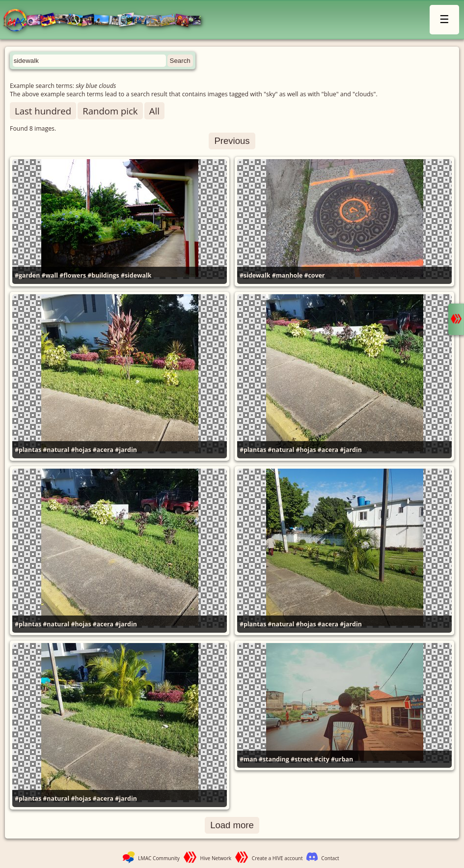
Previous (232, 141)
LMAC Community (159, 858)
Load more (232, 825)
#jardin (126, 450)
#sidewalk (136, 275)
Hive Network (216, 858)
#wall (50, 275)
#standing (274, 759)
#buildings (103, 275)
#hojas (81, 450)
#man (248, 759)
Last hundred (43, 111)
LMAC (107, 21)
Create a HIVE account (277, 858)
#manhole (287, 275)
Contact (330, 858)
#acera (103, 450)
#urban (342, 759)
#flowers (73, 275)
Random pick (110, 111)
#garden (27, 275)
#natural (56, 450)
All (154, 111)
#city (322, 759)
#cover (315, 275)
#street (302, 759)
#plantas (28, 450)
